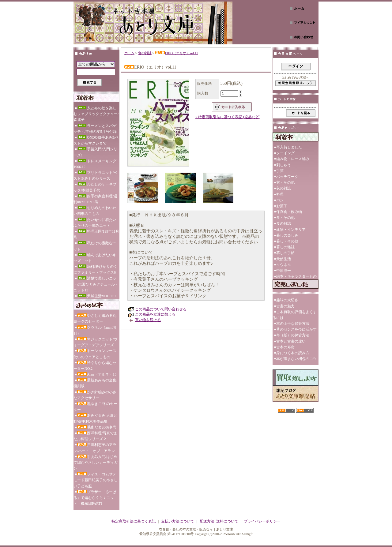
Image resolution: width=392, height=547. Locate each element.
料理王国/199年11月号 (96, 234)
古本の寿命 (285, 347)
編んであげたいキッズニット (95, 258)
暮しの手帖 (285, 253)
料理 (280, 194)
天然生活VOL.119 (96, 296)
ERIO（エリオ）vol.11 (176, 53)
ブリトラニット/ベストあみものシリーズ (95, 176)
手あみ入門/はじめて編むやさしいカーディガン (96, 463)
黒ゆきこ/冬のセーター (95, 407)
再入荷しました (289, 147)
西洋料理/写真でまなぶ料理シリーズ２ (95, 436)
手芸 (280, 171)
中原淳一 (284, 271)
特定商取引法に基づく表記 (134, 521)
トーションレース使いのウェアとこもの (95, 354)
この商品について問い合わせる (161, 309)
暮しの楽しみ (287, 235)
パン (280, 200)
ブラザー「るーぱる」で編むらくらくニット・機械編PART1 (95, 498)
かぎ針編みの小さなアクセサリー (95, 395)
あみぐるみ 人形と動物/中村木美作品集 (95, 418)
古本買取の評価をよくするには (295, 315)
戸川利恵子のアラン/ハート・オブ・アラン (95, 448)
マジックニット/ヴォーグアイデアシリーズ (95, 342)
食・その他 (285, 218)
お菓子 (282, 206)
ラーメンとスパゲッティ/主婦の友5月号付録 (95, 129)
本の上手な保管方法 (293, 324)
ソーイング (285, 153)
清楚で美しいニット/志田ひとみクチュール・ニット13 (96, 284)
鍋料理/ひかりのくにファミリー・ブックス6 (95, 270)
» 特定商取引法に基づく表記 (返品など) (228, 117)
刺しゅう (284, 165)
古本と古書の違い (291, 341)
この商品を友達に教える (155, 314)
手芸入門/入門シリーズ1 (95, 152)
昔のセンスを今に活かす (296, 329)
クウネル (284, 265)
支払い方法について (178, 521)
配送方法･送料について (219, 521)
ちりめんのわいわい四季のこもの (95, 211)
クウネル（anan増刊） (95, 330)
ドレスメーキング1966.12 (95, 164)
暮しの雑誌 (285, 247)
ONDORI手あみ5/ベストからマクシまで (96, 140)
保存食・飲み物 (289, 212)
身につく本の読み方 (293, 353)
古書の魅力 (285, 306)
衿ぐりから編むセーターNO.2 (95, 366)
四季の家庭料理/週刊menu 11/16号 (95, 199)
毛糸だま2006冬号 (97, 427)
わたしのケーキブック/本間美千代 (95, 187)
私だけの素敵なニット (95, 246)
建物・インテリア (291, 230)
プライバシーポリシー (262, 521)
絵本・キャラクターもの (296, 276)
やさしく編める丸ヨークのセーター (95, 318)
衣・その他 (285, 182)
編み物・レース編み (293, 159)
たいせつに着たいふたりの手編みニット (95, 223)
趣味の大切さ (287, 300)
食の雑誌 (145, 53)
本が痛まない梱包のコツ (296, 359)
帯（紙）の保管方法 (293, 335)
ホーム (129, 53)
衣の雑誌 (284, 188)
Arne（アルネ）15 (97, 374)
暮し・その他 (287, 241)
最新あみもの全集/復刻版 (95, 383)
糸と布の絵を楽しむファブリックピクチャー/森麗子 (96, 114)
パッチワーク (287, 177)
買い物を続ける (148, 320)
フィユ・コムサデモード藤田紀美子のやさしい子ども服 (96, 480)
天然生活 (284, 259)
